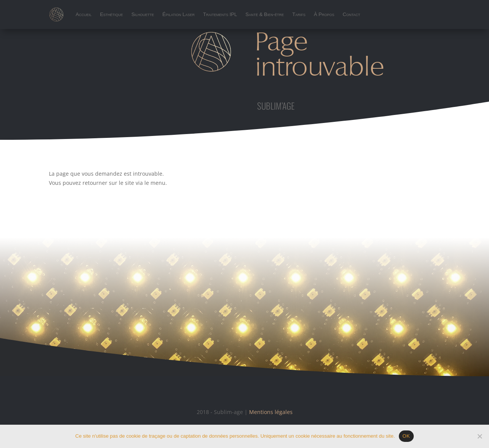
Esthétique (112, 14)
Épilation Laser (178, 14)
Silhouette (143, 14)
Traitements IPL (220, 14)
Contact (351, 14)
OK (406, 436)
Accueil (84, 14)
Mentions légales (271, 412)
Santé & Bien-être (265, 14)
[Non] (479, 436)
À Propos (324, 14)
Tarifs (299, 14)
